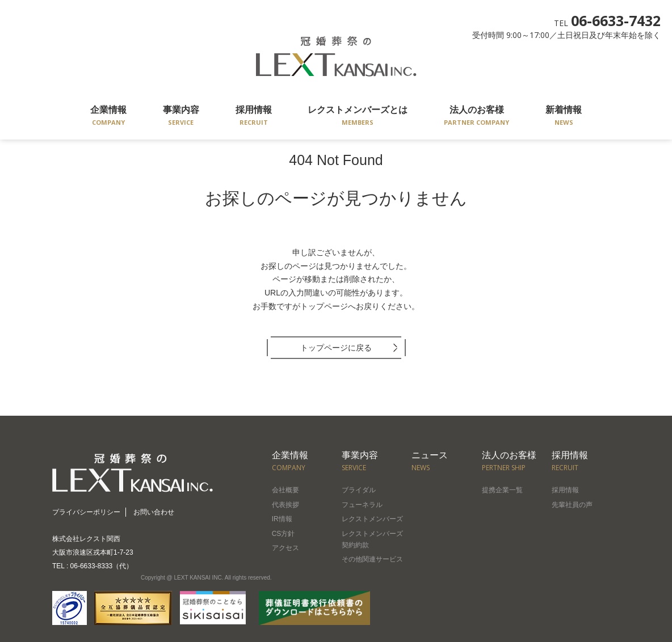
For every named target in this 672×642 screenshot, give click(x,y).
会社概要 (285, 490)
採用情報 (254, 117)
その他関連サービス (372, 559)
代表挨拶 (285, 505)
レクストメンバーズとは (358, 117)
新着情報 (564, 117)
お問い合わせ (154, 512)
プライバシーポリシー (86, 512)
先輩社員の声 (572, 505)
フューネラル (362, 505)
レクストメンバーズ (372, 519)
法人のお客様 (476, 117)
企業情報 (108, 117)
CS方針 (283, 534)
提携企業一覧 (502, 490)
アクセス (285, 548)
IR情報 (282, 519)
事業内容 (181, 117)
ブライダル (359, 490)
